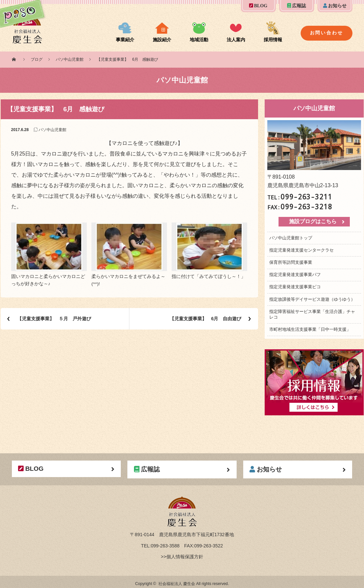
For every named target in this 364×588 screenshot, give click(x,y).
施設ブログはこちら (313, 221)
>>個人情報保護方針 (182, 557)
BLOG (258, 6)
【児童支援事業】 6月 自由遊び (206, 319)
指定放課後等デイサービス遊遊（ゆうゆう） (312, 299)
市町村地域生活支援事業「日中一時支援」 (310, 329)
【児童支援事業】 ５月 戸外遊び (54, 319)
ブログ (37, 59)
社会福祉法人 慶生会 (177, 584)
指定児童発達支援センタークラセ (301, 250)
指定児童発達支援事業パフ (295, 275)
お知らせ (335, 6)
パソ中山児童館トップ (291, 238)
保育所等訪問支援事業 (291, 262)
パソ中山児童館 (70, 59)
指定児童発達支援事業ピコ (295, 287)
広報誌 (297, 6)
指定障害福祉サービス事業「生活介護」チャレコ (312, 314)
